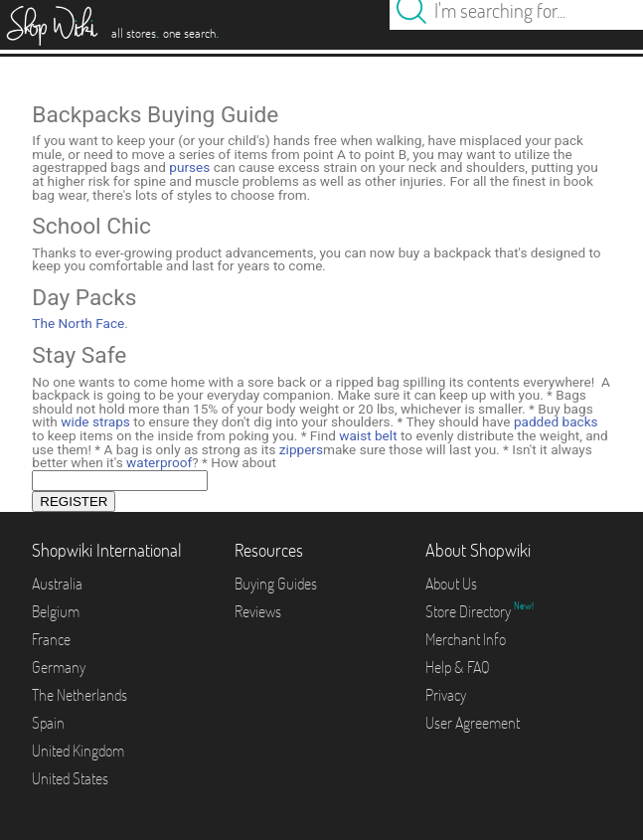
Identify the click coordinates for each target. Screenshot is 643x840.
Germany (59, 667)
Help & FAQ (458, 667)
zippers (301, 449)
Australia (57, 584)
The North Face (78, 323)
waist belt (368, 435)
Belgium (56, 611)
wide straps (95, 421)
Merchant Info (466, 639)
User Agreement (473, 723)
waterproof (159, 462)
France (51, 639)
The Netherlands (80, 695)
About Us (451, 584)
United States (70, 778)
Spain (48, 723)
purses (189, 167)
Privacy (446, 695)
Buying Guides (276, 584)
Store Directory (470, 611)
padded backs (556, 421)
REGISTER (74, 502)
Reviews (258, 611)
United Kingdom (78, 751)
